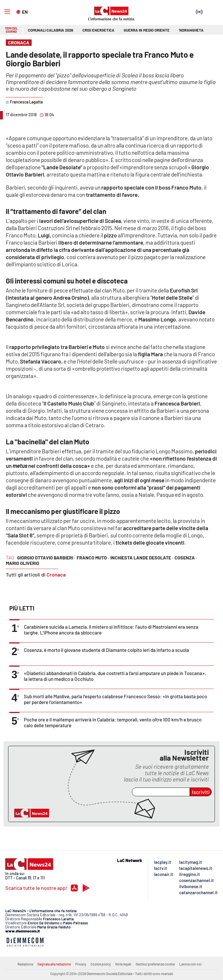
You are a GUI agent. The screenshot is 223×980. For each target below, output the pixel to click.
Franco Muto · (93, 558)
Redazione (25, 964)
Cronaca (56, 574)
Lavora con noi (190, 964)
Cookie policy (101, 964)
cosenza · (186, 558)
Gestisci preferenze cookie (155, 964)
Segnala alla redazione (54, 964)
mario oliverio (23, 563)
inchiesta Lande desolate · (142, 558)
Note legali (123, 964)
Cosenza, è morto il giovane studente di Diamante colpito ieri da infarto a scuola (106, 650)
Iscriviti (201, 792)
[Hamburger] (7, 12)
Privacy (81, 964)
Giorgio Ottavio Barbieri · (46, 558)
